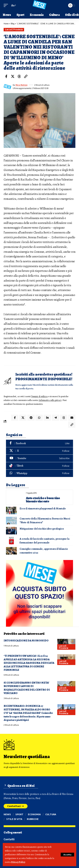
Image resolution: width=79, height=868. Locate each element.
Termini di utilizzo (39, 396)
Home (6, 24)
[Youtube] (39, 458)
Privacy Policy (18, 862)
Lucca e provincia (14, 29)
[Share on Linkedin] (47, 418)
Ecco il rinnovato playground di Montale (43, 508)
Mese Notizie (22, 85)
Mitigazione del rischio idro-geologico (42, 529)
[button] (67, 855)
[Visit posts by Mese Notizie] (7, 87)
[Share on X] (13, 76)
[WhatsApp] (39, 473)
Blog (13, 24)
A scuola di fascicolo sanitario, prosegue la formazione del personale (44, 541)
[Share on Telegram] (55, 418)
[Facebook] (39, 443)
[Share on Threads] (19, 76)
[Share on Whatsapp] (39, 418)
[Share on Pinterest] (31, 418)
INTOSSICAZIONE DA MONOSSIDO (26, 641)
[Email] (72, 418)
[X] (39, 451)
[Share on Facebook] (6, 76)
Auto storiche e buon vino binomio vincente (43, 500)
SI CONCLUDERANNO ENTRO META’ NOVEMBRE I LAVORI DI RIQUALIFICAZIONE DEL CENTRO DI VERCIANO (27, 688)
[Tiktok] (39, 466)
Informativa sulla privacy (50, 400)
